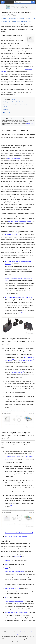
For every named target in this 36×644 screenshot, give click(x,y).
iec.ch (7, 568)
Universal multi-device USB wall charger (16, 613)
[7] (21, 456)
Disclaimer (11, 634)
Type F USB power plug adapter (14, 601)
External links (8, 113)
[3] (23, 372)
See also (7, 110)
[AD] (22, 313)
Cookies (31, 632)
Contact (26, 632)
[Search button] (33, 2)
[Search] (23, 2)
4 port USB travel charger (14, 158)
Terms (21, 634)
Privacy (16, 634)
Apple (6, 564)
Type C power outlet (17, 372)
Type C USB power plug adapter (14, 572)
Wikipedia (8, 560)
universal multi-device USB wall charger (20, 221)
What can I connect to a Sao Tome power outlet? (19, 533)
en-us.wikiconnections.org (12, 632)
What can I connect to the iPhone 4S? (16, 536)
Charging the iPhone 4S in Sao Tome (15, 102)
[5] (34, 360)
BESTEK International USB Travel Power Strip (18, 297)
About (21, 632)
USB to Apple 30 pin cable (25, 360)
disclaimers (29, 123)
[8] (20, 313)
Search (25, 634)
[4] (13, 360)
